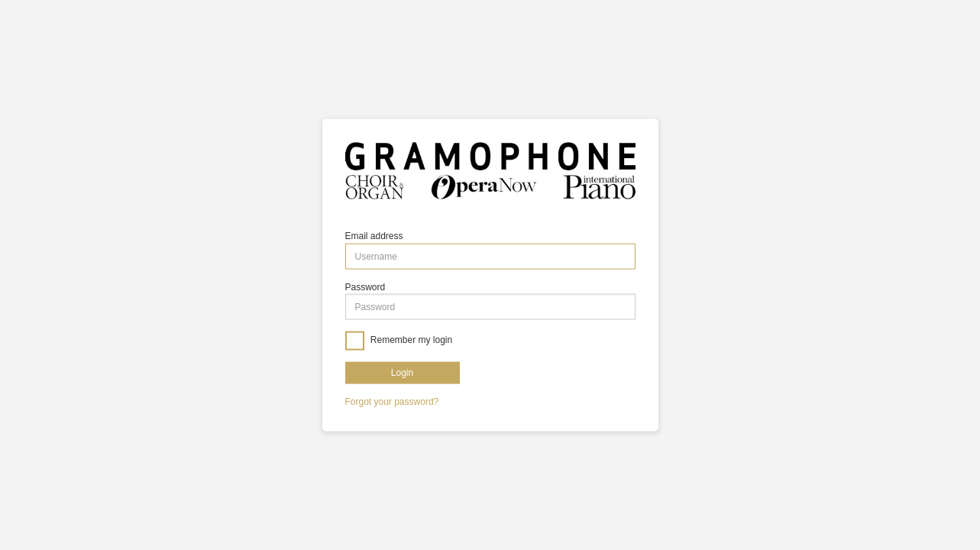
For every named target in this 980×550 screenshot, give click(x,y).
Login (402, 372)
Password (365, 286)
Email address (374, 236)
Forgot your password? (392, 401)
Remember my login (411, 340)
